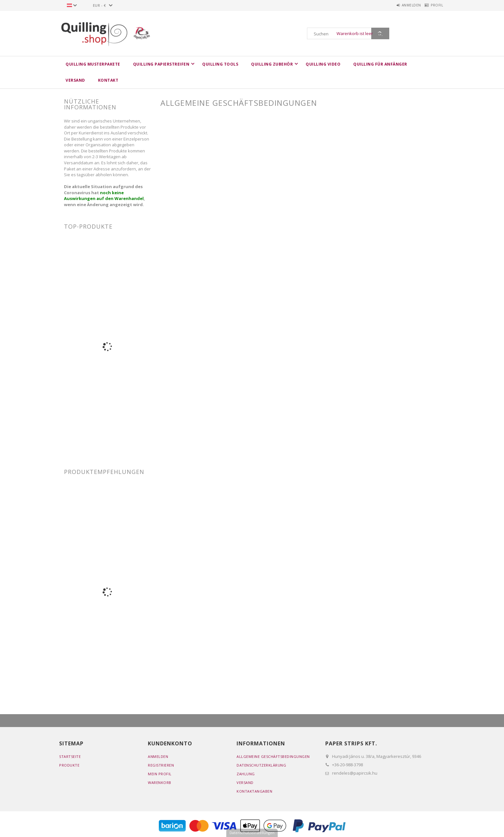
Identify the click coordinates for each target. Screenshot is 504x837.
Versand (75, 80)
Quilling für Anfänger (380, 64)
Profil (434, 5)
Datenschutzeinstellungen (252, 833)
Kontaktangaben (254, 791)
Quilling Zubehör (272, 64)
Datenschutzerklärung (261, 765)
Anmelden (402, 5)
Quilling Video (323, 64)
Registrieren (161, 765)
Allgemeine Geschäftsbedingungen (273, 756)
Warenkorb (160, 782)
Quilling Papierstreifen (161, 64)
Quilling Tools (220, 64)
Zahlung (246, 774)
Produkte (69, 765)
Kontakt (108, 80)
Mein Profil (160, 774)
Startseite (70, 756)
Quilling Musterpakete (93, 64)
